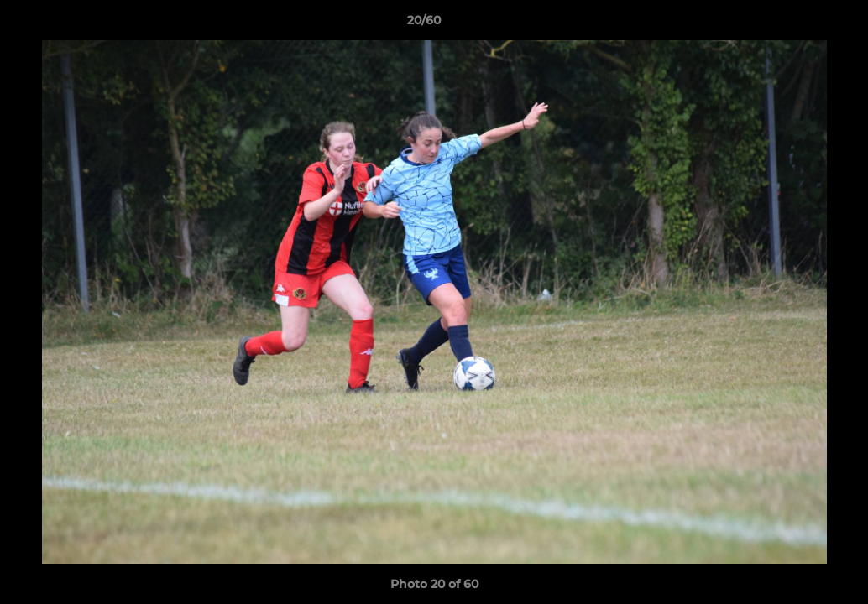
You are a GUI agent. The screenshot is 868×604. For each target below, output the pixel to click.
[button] (797, 24)
